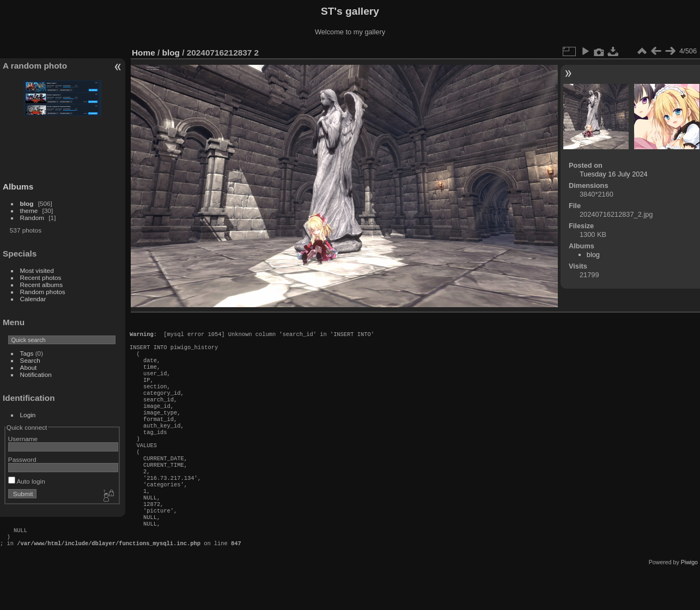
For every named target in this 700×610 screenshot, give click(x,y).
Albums (18, 187)
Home (144, 53)
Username (23, 439)
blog (27, 203)
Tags (27, 353)
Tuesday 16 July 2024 (614, 174)
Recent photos (41, 277)
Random (32, 218)
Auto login (27, 481)
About (29, 367)
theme (29, 211)
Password (22, 459)
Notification (36, 374)
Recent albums (41, 285)
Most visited (37, 270)
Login (28, 415)
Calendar (33, 299)
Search (30, 360)
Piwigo (689, 601)
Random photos (43, 292)
